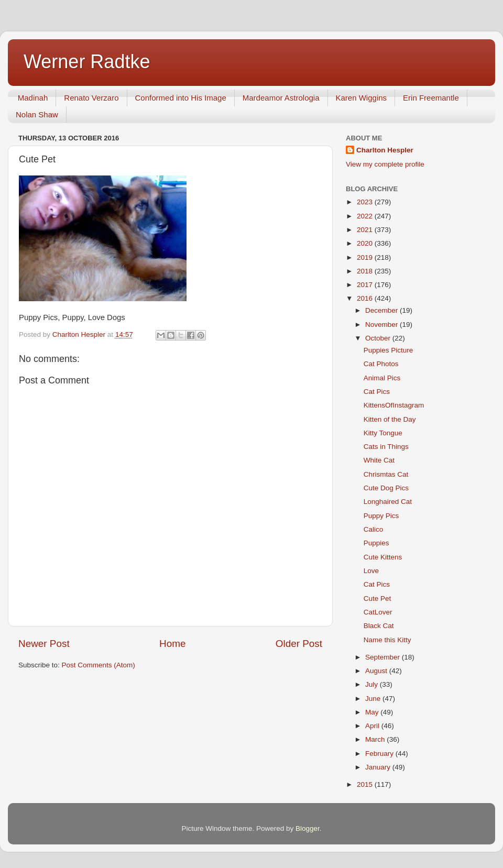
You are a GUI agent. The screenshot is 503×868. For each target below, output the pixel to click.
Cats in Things (386, 447)
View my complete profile (385, 164)
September (384, 657)
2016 (366, 298)
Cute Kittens (383, 557)
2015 (366, 784)
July (373, 684)
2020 (366, 243)
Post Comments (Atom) (99, 665)
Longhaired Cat (388, 502)
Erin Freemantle (431, 98)
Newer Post (44, 644)
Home (172, 644)
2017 (366, 285)
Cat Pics (377, 392)
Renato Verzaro (91, 98)
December (382, 310)
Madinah (33, 98)
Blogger (308, 828)
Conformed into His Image (181, 98)
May (373, 712)
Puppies (376, 543)
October (379, 338)
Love (371, 571)
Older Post (299, 644)
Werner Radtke (87, 62)
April (373, 726)
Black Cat (379, 626)
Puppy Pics (381, 516)
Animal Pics (382, 378)
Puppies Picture (389, 350)
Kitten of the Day (390, 419)
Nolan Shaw (37, 114)
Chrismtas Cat (386, 474)
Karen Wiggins (362, 98)
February (380, 754)
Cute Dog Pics (386, 488)
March (376, 739)
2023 (366, 202)
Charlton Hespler (385, 150)
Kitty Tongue (383, 433)
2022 (366, 216)
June (374, 699)
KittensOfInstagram (394, 405)
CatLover (378, 612)
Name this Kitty (387, 640)
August (377, 671)
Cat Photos (381, 364)
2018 (366, 271)
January (379, 767)
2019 (366, 257)
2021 (366, 230)
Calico (374, 529)
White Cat (379, 460)
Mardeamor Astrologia (281, 98)
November (382, 325)
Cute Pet (378, 598)
